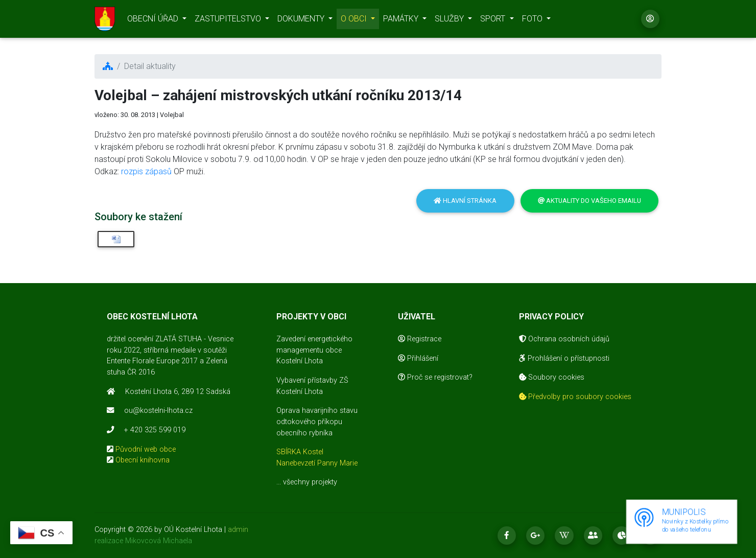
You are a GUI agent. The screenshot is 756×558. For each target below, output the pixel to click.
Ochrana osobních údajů (564, 339)
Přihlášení (418, 358)
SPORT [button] (494, 21)
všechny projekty (310, 482)
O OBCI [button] (355, 21)
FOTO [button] (533, 21)
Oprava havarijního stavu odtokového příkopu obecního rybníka (317, 422)
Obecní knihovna (143, 460)
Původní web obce (146, 449)
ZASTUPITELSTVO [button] (229, 21)
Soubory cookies (552, 377)
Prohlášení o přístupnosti (564, 358)
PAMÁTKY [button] (402, 21)
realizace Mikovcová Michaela (143, 541)
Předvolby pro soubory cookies (575, 397)
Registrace (420, 339)
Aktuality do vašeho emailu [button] (589, 201)
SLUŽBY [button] (450, 21)
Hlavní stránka (465, 201)
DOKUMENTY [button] (302, 21)
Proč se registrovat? (435, 377)
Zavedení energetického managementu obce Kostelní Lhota (314, 350)
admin (238, 530)
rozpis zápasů (146, 171)
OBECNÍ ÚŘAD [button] (154, 21)
